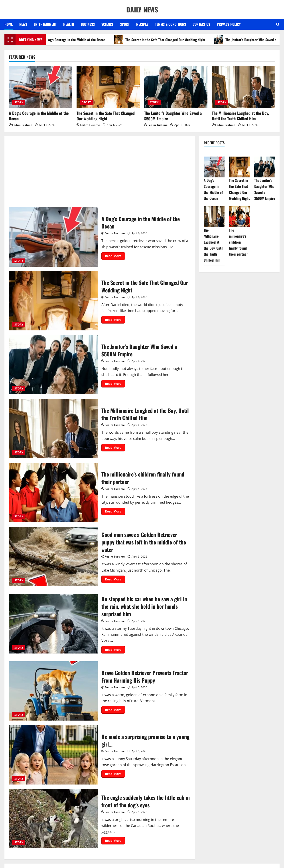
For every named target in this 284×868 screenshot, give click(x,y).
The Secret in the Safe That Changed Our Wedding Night (166, 40)
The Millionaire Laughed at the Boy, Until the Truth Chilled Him (240, 116)
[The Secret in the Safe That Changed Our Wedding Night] (108, 87)
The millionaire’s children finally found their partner (53, 493)
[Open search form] (278, 24)
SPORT (125, 24)
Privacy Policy (229, 24)
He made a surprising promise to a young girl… (53, 755)
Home (9, 24)
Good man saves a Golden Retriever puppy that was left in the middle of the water (53, 556)
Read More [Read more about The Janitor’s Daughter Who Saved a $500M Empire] (115, 384)
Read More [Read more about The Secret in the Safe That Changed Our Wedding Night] (115, 320)
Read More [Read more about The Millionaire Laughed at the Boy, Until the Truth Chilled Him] (115, 448)
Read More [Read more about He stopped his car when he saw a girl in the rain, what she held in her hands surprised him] (115, 650)
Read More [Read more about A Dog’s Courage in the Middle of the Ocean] (115, 257)
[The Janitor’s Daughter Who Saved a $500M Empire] (176, 87)
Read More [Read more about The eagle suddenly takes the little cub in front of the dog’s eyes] (115, 841)
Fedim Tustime (22, 125)
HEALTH (69, 24)
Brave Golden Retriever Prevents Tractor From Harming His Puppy (53, 691)
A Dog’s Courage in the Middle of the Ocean (75, 40)
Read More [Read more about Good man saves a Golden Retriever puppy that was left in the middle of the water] (115, 580)
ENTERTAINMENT (45, 24)
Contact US (201, 24)
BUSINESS (88, 24)
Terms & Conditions (171, 24)
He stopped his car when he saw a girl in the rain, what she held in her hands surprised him (53, 624)
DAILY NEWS (142, 9)
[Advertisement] (100, 174)
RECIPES (142, 24)
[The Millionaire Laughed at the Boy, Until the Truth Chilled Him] (244, 87)
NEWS (23, 24)
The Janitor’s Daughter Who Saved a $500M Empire (173, 116)
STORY (19, 102)
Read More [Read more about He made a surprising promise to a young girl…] (115, 775)
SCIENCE (107, 24)
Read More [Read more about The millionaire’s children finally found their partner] (115, 512)
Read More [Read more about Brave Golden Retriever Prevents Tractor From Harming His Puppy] (115, 711)
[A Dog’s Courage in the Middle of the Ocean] (40, 87)
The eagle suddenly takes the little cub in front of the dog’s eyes (53, 819)
